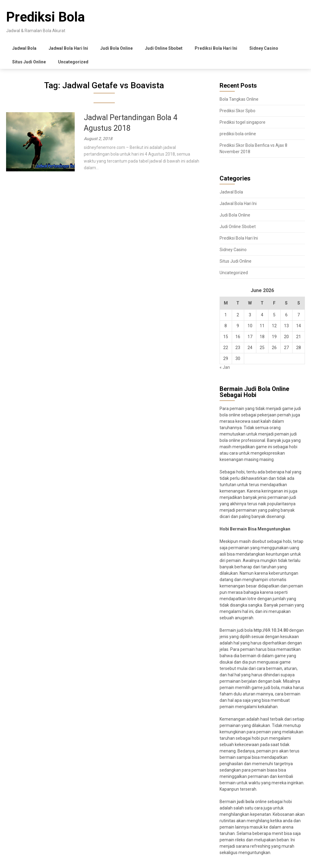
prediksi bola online (238, 134)
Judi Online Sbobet (164, 48)
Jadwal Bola (24, 48)
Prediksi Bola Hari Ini (216, 48)
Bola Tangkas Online (239, 99)
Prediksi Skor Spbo (238, 111)
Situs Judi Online (29, 62)
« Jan (225, 367)
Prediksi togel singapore (243, 122)
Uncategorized (73, 62)
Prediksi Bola (45, 17)
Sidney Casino (264, 48)
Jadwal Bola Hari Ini (68, 48)
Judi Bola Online (116, 48)
